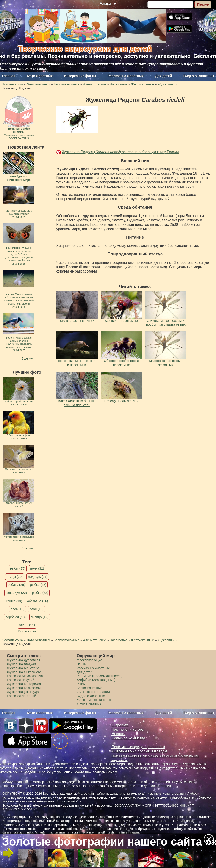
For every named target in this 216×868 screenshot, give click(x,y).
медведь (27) (38, 577)
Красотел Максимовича (25, 676)
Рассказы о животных (126, 76)
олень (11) (27, 625)
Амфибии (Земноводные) (96, 680)
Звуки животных (89, 704)
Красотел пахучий (21, 680)
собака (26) (16, 585)
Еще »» (27, 358)
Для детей (164, 76)
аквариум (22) (16, 593)
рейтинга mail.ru (139, 782)
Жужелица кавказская (24, 688)
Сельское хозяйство (128, 738)
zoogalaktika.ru (53, 817)
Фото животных (40, 76)
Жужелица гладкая (21, 664)
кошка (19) (14, 601)
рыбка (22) (40, 593)
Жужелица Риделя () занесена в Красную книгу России (120, 152)
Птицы (82, 664)
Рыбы (81, 684)
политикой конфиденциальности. (115, 833)
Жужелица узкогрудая (24, 692)
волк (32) (37, 568)
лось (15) (18, 609)
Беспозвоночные (89, 688)
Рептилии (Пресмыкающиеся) (100, 676)
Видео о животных (199, 76)
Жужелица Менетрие (23, 668)
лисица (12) (40, 617)
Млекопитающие (89, 660)
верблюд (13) (16, 617)
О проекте (120, 725)
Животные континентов (94, 700)
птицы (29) (15, 577)
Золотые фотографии (93, 692)
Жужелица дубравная (24, 660)
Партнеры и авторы (128, 729)
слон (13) (37, 609)
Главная (9, 76)
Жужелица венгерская (24, 684)
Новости (118, 734)
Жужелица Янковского (24, 672)
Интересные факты (80, 76)
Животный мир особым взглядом (139, 751)
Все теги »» (27, 631)
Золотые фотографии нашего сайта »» (108, 842)
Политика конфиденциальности (138, 747)
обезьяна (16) (37, 601)
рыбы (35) (18, 568)
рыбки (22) (38, 585)
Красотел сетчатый (21, 696)
